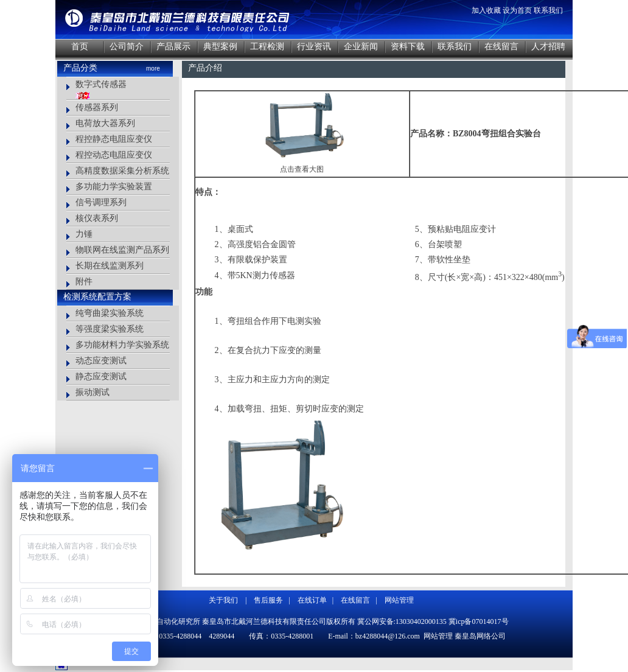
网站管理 (399, 600)
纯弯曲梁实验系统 (110, 313)
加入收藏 (486, 10)
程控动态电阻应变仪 (114, 155)
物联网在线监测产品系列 (122, 250)
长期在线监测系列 (110, 266)
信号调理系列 (101, 202)
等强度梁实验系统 (110, 329)
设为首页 (517, 10)
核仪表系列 (97, 218)
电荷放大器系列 (105, 123)
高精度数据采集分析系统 (122, 171)
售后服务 (268, 600)
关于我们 (223, 600)
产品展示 (173, 47)
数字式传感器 (101, 84)
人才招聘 (548, 47)
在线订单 (312, 600)
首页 (80, 47)
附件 (84, 282)
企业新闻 (361, 47)
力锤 (84, 234)
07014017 (487, 621)
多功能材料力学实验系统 (122, 345)
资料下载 (408, 47)
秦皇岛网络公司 (480, 636)
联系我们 (548, 10)
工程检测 (267, 47)
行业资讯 (314, 47)
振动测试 (92, 392)
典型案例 (220, 47)
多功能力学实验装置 (114, 187)
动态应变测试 (101, 361)
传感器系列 (97, 107)
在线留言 (501, 47)
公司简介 (127, 47)
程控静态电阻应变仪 (114, 139)
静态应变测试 (101, 376)
